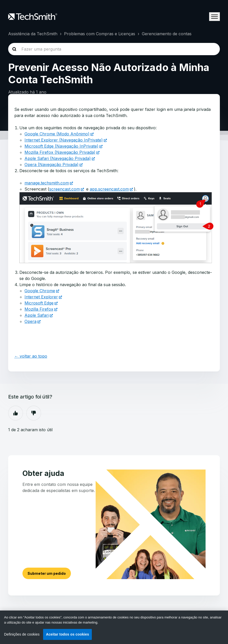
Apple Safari (37, 315)
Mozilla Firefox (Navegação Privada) (60, 152)
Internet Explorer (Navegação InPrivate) (64, 140)
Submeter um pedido (47, 573)
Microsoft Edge (39, 303)
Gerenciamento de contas (167, 34)
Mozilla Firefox (39, 309)
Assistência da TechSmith (33, 34)
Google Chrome (40, 291)
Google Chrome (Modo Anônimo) (57, 134)
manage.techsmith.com (47, 183)
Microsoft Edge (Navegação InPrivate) (61, 146)
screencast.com (65, 189)
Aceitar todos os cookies (67, 634)
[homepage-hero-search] (114, 49)
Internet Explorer (41, 297)
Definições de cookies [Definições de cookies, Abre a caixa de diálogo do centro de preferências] (22, 634)
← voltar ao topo (31, 356)
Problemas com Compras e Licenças (100, 34)
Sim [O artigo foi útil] (16, 413)
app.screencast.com (109, 189)
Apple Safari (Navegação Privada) (58, 158)
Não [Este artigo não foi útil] (34, 413)
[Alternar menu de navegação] (214, 17)
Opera (30, 321)
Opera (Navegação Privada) (52, 165)
